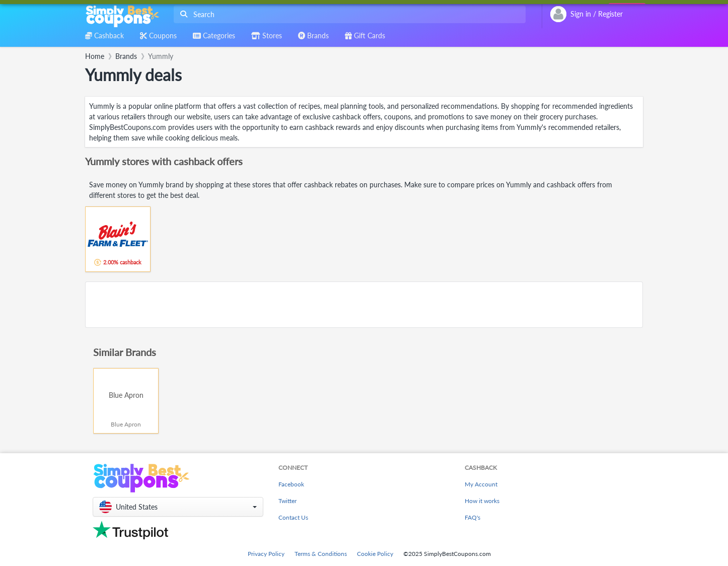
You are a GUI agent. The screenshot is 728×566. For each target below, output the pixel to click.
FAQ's (472, 517)
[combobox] (348, 14)
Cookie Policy (375, 554)
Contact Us (293, 517)
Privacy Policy (266, 554)
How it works (482, 501)
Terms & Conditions (321, 554)
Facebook (291, 484)
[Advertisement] (364, 305)
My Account (481, 484)
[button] (178, 507)
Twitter (287, 501)
